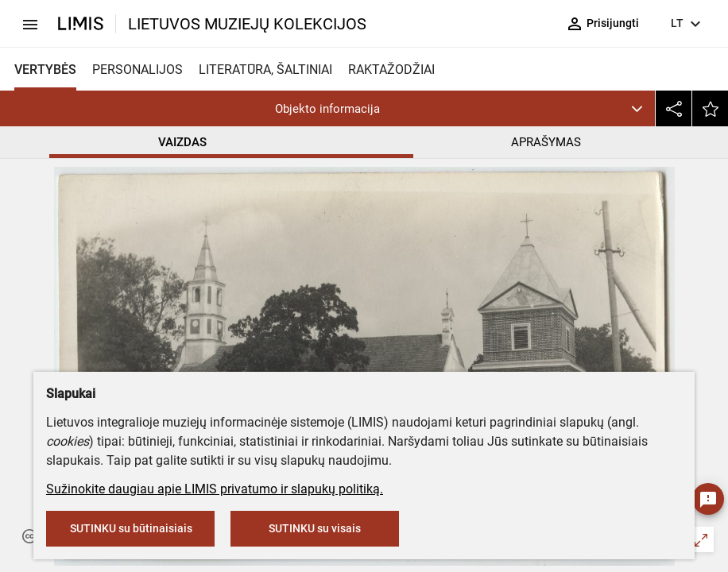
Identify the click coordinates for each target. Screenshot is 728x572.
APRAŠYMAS (546, 142)
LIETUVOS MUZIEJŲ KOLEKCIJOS (247, 24)
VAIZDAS (182, 142)
